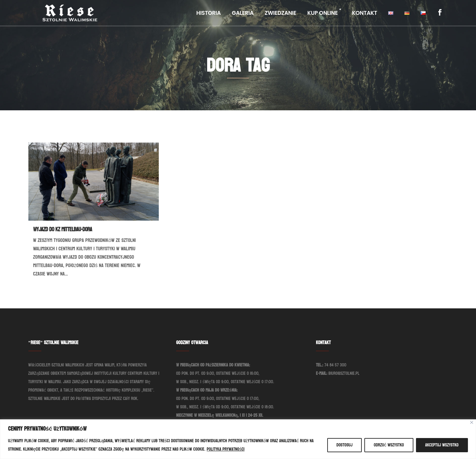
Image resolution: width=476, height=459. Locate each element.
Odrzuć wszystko (389, 445)
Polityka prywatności (226, 449)
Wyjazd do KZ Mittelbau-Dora (63, 229)
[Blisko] (472, 422)
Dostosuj (345, 445)
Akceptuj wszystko (442, 445)
